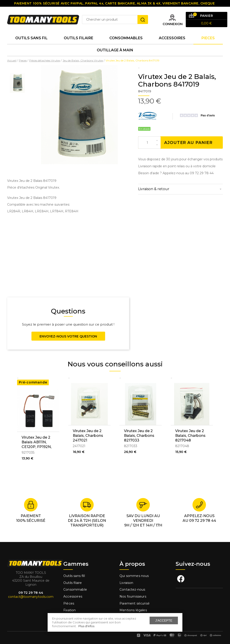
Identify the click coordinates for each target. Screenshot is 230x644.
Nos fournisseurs (133, 596)
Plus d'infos (86, 626)
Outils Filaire (79, 38)
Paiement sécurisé (135, 603)
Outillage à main (115, 50)
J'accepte (164, 620)
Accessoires (172, 38)
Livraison (126, 583)
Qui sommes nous (134, 576)
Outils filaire (73, 583)
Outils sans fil (31, 38)
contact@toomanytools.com (31, 597)
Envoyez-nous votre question (68, 336)
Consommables (126, 38)
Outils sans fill (74, 576)
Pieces (208, 38)
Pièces (69, 603)
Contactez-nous (132, 590)
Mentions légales (134, 610)
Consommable (75, 590)
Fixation (70, 610)
